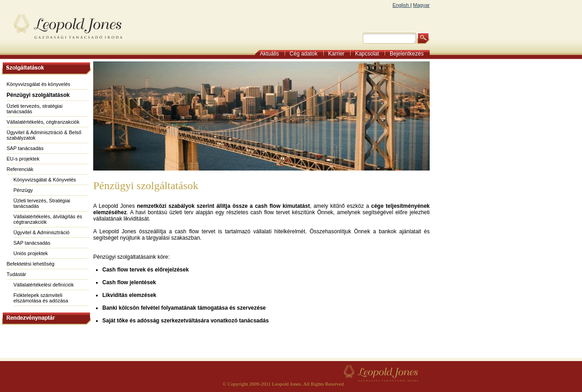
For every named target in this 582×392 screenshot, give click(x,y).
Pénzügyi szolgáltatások (38, 95)
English (401, 5)
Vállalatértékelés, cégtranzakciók (43, 122)
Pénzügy (23, 190)
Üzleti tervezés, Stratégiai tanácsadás (42, 203)
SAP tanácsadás (25, 148)
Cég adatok (307, 54)
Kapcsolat (370, 54)
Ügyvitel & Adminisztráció (42, 232)
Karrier (339, 54)
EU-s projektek (23, 159)
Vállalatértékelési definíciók (44, 285)
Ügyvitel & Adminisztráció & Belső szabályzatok (44, 135)
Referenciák (20, 169)
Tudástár (17, 274)
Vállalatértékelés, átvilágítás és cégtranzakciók (48, 219)
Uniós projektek (31, 253)
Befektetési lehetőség (31, 264)
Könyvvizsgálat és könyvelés (39, 84)
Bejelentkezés (410, 54)
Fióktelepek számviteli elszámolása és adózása (41, 298)
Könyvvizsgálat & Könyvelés (45, 180)
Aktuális (272, 54)
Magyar (421, 5)
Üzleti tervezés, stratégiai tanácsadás (35, 109)
